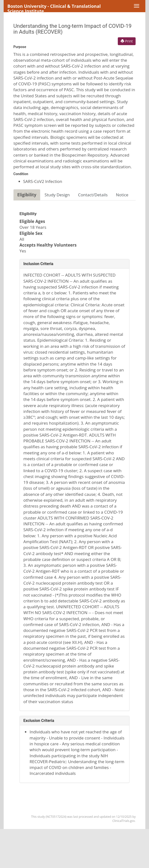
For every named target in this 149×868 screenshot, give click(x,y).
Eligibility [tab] (27, 195)
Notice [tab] (122, 195)
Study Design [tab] (57, 195)
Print (127, 41)
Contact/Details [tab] (93, 195)
